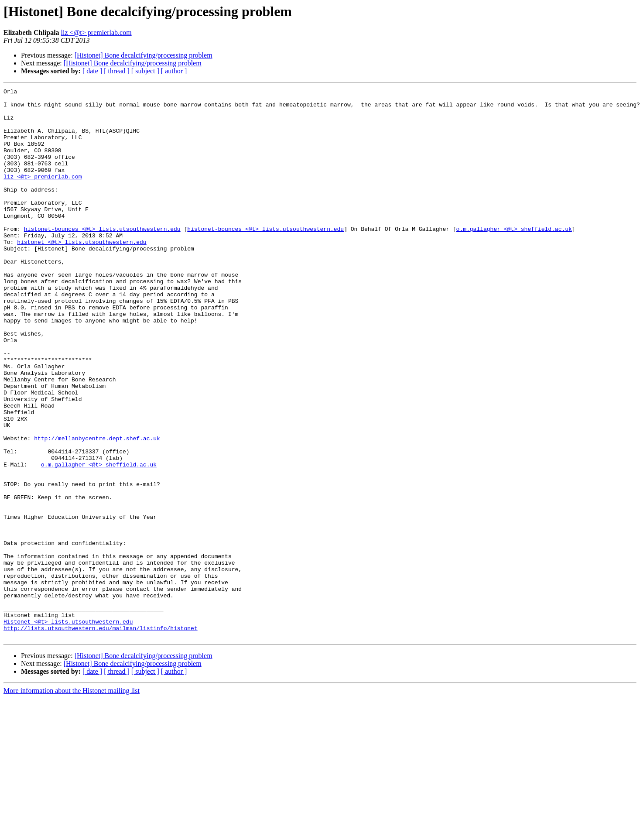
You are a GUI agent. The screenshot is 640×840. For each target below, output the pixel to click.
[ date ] (92, 71)
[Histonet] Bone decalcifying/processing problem (144, 55)
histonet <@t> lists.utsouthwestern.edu (82, 273)
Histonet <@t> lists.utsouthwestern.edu (68, 729)
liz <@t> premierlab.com (96, 33)
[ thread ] (117, 71)
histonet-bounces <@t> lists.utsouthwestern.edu (102, 257)
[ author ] (174, 71)
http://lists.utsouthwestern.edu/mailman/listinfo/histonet (101, 737)
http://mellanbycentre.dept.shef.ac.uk (97, 509)
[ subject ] (145, 71)
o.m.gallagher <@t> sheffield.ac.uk (514, 257)
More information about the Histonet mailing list (72, 801)
